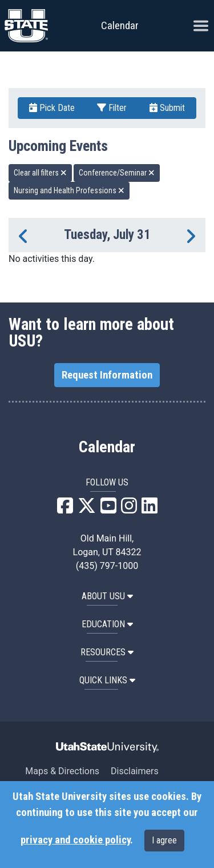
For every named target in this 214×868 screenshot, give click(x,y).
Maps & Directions (62, 771)
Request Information (107, 375)
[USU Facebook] (65, 509)
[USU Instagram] (129, 509)
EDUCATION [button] (107, 624)
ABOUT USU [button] (107, 596)
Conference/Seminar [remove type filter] (117, 173)
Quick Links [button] (107, 680)
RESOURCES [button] (107, 652)
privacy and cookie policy (75, 840)
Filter (112, 108)
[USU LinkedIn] (150, 509)
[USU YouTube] (108, 509)
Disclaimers (135, 771)
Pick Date (52, 108)
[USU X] (87, 509)
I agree (164, 840)
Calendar (107, 447)
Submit (167, 108)
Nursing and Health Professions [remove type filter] (69, 190)
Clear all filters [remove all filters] (40, 173)
